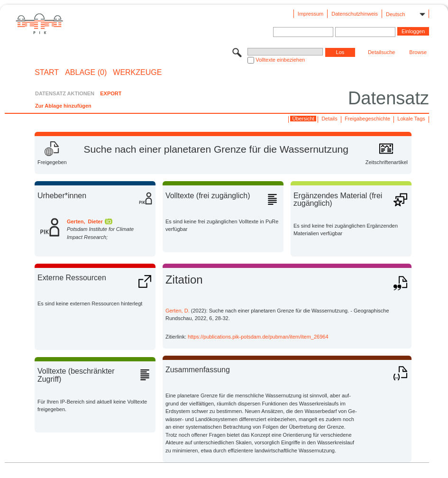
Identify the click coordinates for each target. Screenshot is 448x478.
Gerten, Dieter (85, 221)
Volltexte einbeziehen (280, 60)
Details (329, 119)
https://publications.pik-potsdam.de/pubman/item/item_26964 (258, 337)
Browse (418, 52)
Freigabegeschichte (367, 119)
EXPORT (111, 93)
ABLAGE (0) (86, 73)
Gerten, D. (178, 311)
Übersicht (303, 119)
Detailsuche (381, 52)
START (47, 73)
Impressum (311, 14)
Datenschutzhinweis (355, 14)
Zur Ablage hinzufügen (63, 106)
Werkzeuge (137, 73)
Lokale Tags (411, 119)
